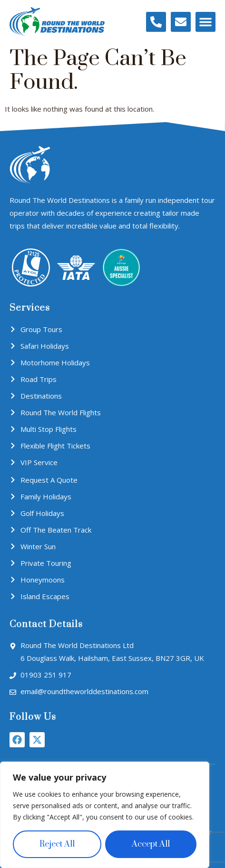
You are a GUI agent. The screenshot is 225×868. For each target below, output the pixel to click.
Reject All (57, 844)
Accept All (151, 844)
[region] (105, 815)
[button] (205, 22)
